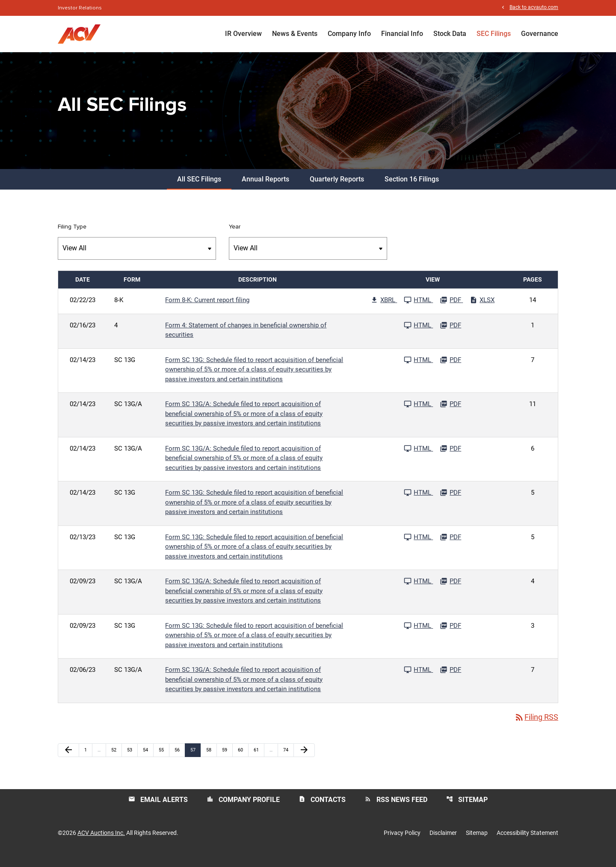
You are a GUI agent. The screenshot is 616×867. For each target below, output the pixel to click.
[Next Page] (304, 762)
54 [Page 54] (148, 762)
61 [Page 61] (259, 762)
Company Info (349, 34)
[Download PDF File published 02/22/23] (451, 312)
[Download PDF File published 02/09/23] (450, 593)
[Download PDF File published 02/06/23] (450, 681)
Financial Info (402, 34)
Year (235, 238)
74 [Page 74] (288, 762)
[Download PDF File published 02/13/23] (450, 549)
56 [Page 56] (179, 762)
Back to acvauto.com (534, 8)
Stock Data (450, 34)
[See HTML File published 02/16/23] (418, 337)
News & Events (295, 34)
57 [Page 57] (195, 762)
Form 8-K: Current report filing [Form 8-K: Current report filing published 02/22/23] (207, 312)
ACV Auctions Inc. (101, 845)
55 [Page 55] (164, 762)
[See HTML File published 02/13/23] (418, 549)
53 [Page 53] (132, 762)
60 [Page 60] (243, 762)
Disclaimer (443, 845)
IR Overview (243, 34)
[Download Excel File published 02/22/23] (482, 312)
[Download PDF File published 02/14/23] (450, 371)
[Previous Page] (68, 762)
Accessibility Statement (527, 845)
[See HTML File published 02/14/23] (418, 371)
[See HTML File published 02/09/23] (418, 593)
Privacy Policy (402, 845)
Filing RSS (536, 729)
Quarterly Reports (337, 191)
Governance (540, 34)
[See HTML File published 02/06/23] (418, 681)
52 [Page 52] (116, 762)
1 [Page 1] (88, 762)
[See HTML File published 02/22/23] (418, 312)
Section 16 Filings (412, 191)
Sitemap (467, 811)
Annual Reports (265, 191)
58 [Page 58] (211, 762)
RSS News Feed (396, 811)
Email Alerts (158, 811)
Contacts (322, 811)
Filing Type (72, 238)
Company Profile (243, 811)
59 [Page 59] (227, 762)
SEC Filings (494, 34)
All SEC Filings (199, 191)
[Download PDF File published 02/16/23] (450, 337)
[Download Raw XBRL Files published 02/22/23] (384, 312)
